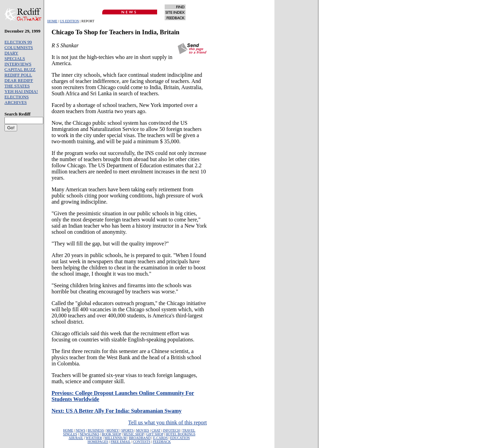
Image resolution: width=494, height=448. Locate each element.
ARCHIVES (16, 102)
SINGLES (70, 434)
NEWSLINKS (90, 434)
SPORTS (127, 430)
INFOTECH (171, 430)
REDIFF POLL (18, 75)
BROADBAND (140, 438)
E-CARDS (160, 438)
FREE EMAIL (120, 442)
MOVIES (142, 430)
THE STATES (17, 86)
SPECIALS (15, 58)
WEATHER (94, 438)
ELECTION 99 (18, 42)
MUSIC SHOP (134, 434)
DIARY (11, 53)
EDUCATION (180, 438)
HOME (52, 21)
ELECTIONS (17, 97)
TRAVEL (189, 430)
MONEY (113, 430)
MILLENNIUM (115, 438)
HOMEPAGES (98, 442)
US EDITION (69, 21)
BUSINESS (96, 430)
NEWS (80, 430)
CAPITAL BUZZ (20, 69)
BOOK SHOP (111, 434)
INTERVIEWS (18, 64)
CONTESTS (142, 442)
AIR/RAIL (76, 438)
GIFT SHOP (155, 434)
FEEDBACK (162, 442)
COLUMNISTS (19, 47)
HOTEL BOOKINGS (181, 434)
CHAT (156, 430)
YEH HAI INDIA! (21, 91)
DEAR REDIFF (19, 80)
